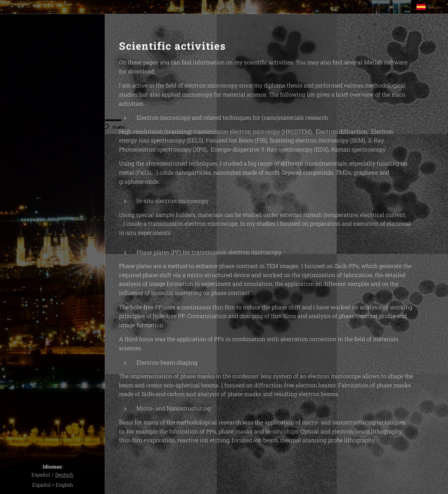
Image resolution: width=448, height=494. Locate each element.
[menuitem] (52, 215)
